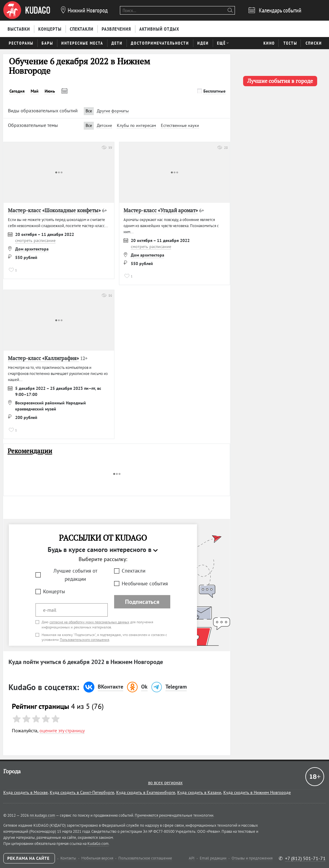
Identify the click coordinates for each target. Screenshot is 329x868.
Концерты (54, 591)
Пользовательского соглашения (85, 640)
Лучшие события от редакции (75, 575)
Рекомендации (30, 451)
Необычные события (145, 584)
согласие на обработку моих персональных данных (89, 622)
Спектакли (134, 571)
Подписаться (142, 602)
